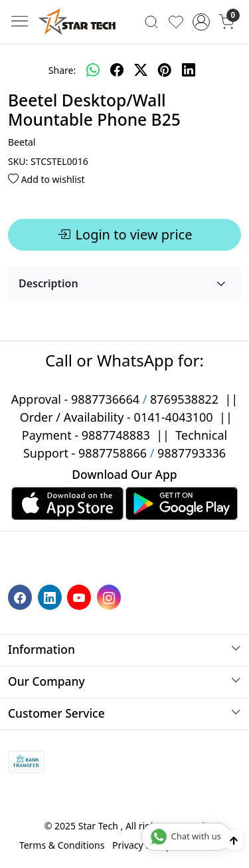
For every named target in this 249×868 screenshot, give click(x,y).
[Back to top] (234, 840)
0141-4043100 (174, 417)
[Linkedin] (51, 596)
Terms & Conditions (62, 845)
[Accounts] (201, 22)
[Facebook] (22, 596)
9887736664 (105, 399)
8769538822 (184, 399)
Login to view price (125, 235)
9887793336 (192, 453)
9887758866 (113, 453)
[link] (152, 21)
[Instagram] (111, 596)
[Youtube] (81, 596)
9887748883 (116, 435)
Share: (62, 70)
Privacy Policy (141, 845)
